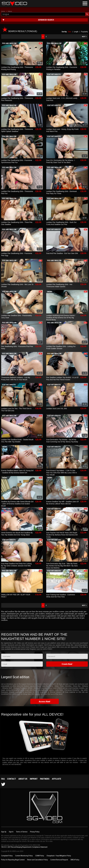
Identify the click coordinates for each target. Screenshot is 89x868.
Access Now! (45, 702)
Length (76, 32)
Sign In (11, 832)
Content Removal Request (59, 860)
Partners (45, 779)
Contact (12, 779)
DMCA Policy (75, 860)
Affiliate (57, 779)
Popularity (84, 32)
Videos (10, 11)
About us (23, 779)
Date (70, 32)
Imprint (34, 779)
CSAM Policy (40, 856)
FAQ (3, 779)
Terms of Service (22, 832)
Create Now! (67, 664)
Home (3, 11)
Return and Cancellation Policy (37, 860)
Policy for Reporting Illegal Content (13, 860)
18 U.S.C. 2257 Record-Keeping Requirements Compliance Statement (24, 847)
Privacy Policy (35, 832)
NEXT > (84, 37)
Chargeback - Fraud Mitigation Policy (59, 856)
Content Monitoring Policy (24, 856)
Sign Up (4, 832)
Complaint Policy (7, 856)
